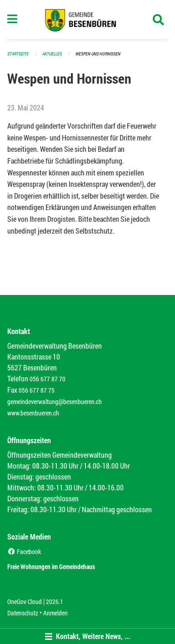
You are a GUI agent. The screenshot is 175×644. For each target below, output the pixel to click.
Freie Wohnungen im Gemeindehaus (51, 567)
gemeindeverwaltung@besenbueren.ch (55, 402)
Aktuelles (52, 54)
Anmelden (55, 613)
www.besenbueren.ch (33, 413)
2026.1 (55, 602)
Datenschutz (23, 613)
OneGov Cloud (25, 602)
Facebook (24, 552)
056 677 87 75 (37, 390)
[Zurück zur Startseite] (87, 20)
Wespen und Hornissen (98, 54)
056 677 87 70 (47, 379)
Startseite (18, 54)
